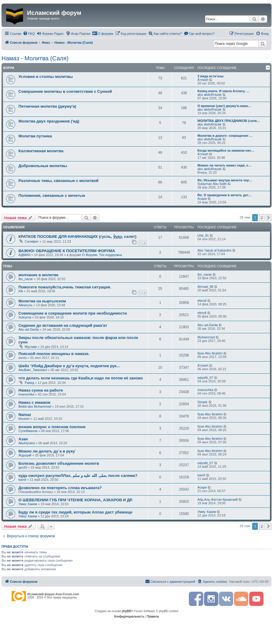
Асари (202, 199)
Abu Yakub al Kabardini (214, 250)
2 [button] (262, 218)
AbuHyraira (27, 443)
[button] (269, 218)
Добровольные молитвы (43, 166)
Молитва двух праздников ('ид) (49, 121)
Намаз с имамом (34, 402)
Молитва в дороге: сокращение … (225, 136)
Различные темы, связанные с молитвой (58, 181)
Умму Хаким (28, 504)
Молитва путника (35, 136)
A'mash (203, 80)
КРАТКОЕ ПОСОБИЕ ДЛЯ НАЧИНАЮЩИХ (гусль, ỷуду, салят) (77, 237)
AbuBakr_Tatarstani (33, 370)
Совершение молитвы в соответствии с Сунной (65, 91)
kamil (22, 480)
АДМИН (24, 255)
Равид (29, 383)
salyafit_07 (205, 378)
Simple (203, 402)
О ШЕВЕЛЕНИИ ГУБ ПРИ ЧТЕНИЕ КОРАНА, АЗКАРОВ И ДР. (76, 500)
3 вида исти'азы (211, 76)
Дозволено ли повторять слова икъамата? (60, 488)
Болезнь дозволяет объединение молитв (59, 463)
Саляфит (32, 241)
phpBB (126, 611)
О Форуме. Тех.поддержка (102, 255)
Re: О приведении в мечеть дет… (225, 195)
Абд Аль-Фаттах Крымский (218, 500)
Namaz (25, 415)
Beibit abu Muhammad (35, 406)
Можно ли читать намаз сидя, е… (225, 165)
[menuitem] (29, 34)
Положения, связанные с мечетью (52, 195)
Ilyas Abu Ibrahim (210, 353)
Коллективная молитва (41, 151)
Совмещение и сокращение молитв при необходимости (73, 313)
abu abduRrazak (210, 95)
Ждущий (25, 455)
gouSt (23, 467)
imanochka (26, 394)
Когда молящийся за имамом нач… (226, 150)
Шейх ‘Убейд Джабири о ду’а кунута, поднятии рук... (69, 366)
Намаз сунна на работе (41, 390)
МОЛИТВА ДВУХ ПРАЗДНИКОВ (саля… (229, 121)
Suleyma (25, 317)
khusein (24, 419)
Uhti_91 (203, 235)
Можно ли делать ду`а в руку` (47, 451)
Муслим (31, 347)
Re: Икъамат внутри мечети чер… (225, 180)
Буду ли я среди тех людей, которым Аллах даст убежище (75, 512)
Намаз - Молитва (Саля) (35, 58)
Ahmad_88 (205, 287)
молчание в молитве (39, 275)
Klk (21, 291)
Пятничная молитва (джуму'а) (47, 106)
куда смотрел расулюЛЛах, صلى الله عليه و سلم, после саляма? (78, 476)
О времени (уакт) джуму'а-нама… (224, 106)
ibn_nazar (26, 279)
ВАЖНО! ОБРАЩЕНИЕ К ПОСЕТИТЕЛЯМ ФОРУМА (67, 251)
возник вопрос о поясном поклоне (52, 427)
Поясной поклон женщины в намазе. (54, 354)
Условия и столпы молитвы (46, 77)
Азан (23, 439)
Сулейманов (28, 431)
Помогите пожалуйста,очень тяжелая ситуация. (65, 287)
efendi (202, 301)
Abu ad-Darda (29, 329)
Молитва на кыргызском (42, 301)
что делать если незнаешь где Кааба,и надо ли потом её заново (81, 378)
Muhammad (206, 337)
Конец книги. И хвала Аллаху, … (223, 91)
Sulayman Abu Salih (212, 184)
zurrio (23, 358)
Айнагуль (25, 305)
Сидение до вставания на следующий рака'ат (63, 325)
